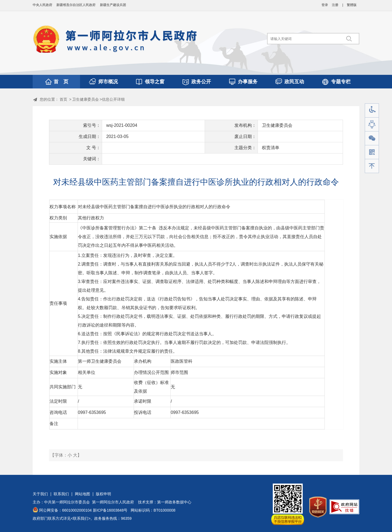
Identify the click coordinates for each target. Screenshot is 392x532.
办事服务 (248, 82)
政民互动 (294, 82)
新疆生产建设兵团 (113, 5)
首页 (63, 99)
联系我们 (61, 494)
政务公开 (201, 82)
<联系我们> (81, 518)
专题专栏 (341, 82)
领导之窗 (155, 82)
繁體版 (352, 5)
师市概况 (108, 82)
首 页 (61, 82)
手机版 (372, 152)
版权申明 (103, 494)
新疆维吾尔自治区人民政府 (76, 5)
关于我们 (40, 494)
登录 (325, 5)
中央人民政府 (42, 5)
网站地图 (82, 494)
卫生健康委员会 (85, 99)
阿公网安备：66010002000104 (65, 510)
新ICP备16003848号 (110, 510)
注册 (335, 5)
